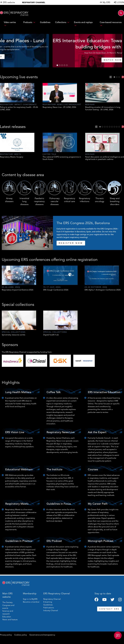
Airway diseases (9, 200)
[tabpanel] (62, 51)
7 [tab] (114, 127)
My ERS (106, 2)
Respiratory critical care (70, 200)
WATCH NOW (62, 60)
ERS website (9, 2)
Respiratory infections (85, 200)
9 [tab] (119, 127)
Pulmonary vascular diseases (54, 201)
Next (123, 77)
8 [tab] (117, 127)
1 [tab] (57, 65)
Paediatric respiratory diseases (39, 201)
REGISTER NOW (71, 243)
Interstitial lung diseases (24, 201)
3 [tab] (62, 65)
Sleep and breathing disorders (115, 201)
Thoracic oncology (100, 200)
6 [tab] (112, 127)
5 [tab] (67, 65)
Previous (111, 77)
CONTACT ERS (109, 609)
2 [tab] (60, 65)
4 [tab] (64, 65)
